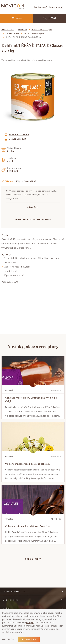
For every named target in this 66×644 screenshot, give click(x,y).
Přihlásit (33, 207)
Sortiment (23, 29)
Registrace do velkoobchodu (33, 219)
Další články (33, 559)
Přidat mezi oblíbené (19, 134)
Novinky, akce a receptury (33, 346)
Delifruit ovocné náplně (34, 33)
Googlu (30, 622)
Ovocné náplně (12, 33)
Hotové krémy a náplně (42, 29)
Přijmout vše (29, 639)
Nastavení (8, 639)
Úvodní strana (7, 29)
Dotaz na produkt (17, 139)
